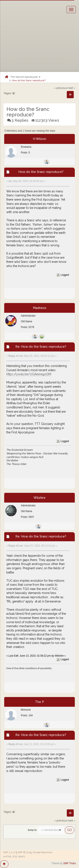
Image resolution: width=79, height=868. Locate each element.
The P (39, 702)
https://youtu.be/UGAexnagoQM (29, 374)
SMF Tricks (70, 863)
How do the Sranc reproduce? (29, 80)
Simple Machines (42, 852)
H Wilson (39, 139)
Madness (40, 308)
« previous (61, 88)
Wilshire (39, 498)
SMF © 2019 (25, 852)
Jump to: (32, 830)
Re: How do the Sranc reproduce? (41, 347)
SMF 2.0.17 (9, 852)
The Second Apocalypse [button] (25, 77)
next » (71, 88)
